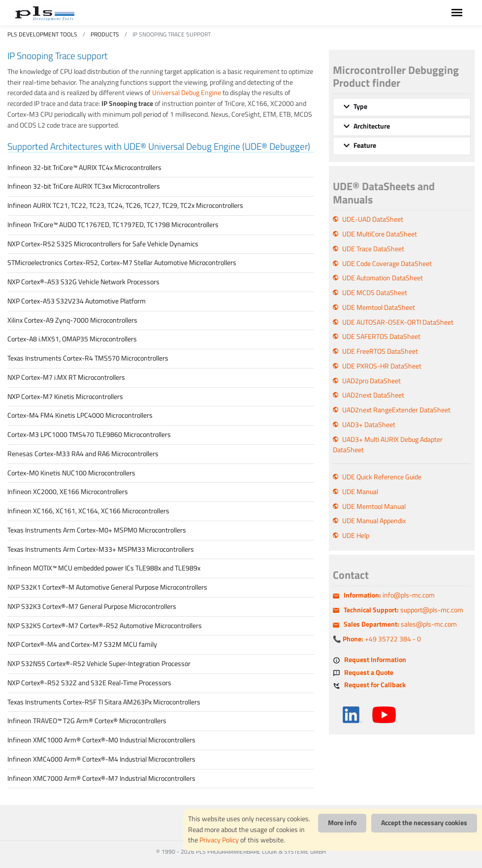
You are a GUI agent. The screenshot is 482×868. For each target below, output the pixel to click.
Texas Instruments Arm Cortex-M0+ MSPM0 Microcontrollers (97, 530)
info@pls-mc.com (389, 595)
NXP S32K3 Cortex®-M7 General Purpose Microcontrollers (92, 606)
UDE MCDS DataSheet (375, 293)
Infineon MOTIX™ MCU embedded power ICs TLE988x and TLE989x (104, 568)
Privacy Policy (219, 840)
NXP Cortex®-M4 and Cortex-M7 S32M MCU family (82, 644)
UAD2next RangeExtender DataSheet (396, 410)
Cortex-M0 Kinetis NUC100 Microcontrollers (71, 473)
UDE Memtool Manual (374, 506)
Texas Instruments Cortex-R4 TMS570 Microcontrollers (88, 358)
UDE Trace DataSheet (373, 249)
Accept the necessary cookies (424, 823)
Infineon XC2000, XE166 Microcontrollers (68, 492)
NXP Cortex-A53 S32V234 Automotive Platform (77, 301)
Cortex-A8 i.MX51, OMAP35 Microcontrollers (72, 339)
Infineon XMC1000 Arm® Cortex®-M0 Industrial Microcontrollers (101, 740)
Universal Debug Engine (187, 93)
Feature (365, 145)
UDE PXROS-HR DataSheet (382, 366)
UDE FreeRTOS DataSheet (380, 351)
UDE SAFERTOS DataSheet (381, 336)
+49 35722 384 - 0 (382, 639)
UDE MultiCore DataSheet (380, 234)
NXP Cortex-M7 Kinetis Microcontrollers (65, 397)
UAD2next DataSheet (373, 395)
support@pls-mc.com (403, 610)
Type (360, 106)
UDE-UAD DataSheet (373, 219)
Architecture (372, 126)
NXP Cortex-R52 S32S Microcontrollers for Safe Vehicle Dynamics (103, 244)
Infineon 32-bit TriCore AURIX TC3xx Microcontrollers (84, 186)
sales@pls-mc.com (400, 624)
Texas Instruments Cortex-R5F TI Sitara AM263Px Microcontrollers (104, 702)
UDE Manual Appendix (374, 521)
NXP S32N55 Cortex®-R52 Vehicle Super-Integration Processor (99, 664)
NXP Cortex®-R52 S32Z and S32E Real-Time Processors (89, 683)
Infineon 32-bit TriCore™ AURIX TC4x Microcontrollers (84, 167)
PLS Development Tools (42, 34)
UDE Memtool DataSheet (379, 307)
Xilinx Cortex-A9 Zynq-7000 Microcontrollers (72, 320)
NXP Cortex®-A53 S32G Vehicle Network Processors (83, 282)
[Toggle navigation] (457, 13)
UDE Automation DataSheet (383, 278)
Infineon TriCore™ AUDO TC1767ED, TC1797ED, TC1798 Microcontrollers (113, 225)
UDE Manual (360, 492)
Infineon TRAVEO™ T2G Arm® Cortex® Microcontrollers (87, 721)
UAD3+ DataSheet (369, 425)
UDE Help (356, 535)
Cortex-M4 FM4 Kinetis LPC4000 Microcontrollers (80, 415)
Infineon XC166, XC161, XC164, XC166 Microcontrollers (88, 511)
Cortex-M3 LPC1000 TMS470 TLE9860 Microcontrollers (89, 434)
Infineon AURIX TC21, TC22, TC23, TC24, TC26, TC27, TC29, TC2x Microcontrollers (125, 205)
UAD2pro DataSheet (371, 381)
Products (105, 34)
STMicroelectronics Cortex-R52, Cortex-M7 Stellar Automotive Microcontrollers (122, 263)
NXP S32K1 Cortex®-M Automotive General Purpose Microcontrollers (107, 587)
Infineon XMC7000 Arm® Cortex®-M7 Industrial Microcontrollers (101, 778)
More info (342, 823)
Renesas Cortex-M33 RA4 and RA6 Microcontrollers (83, 454)
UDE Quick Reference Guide (382, 477)
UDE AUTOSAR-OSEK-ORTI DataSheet (398, 322)
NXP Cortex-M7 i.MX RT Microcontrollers (66, 377)
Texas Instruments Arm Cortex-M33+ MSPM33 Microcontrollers (101, 549)
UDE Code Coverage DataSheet (387, 264)
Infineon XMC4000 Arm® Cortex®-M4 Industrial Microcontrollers (101, 759)
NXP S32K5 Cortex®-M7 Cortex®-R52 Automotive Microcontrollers (105, 626)
